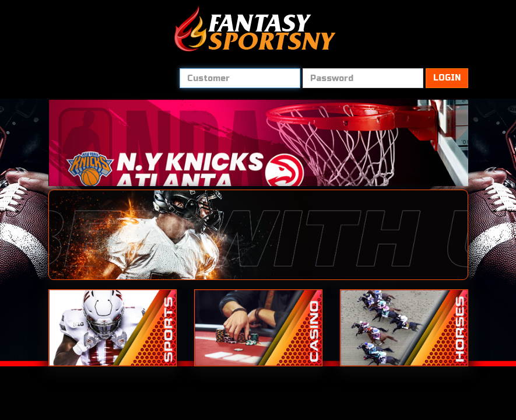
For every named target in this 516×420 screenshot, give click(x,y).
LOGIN (447, 78)
